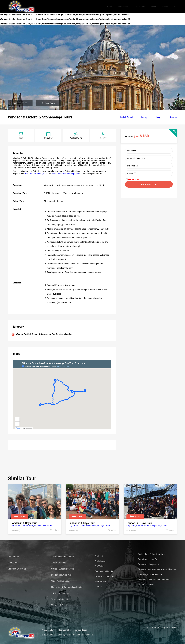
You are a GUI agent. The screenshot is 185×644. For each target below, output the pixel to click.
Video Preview (51, 103)
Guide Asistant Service (61, 581)
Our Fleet (99, 556)
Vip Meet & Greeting (17, 569)
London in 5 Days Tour (139, 523)
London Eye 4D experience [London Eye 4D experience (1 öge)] (150, 574)
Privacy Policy (49, 630)
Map (158, 117)
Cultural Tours (27, 526)
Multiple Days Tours (43, 526)
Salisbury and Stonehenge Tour (66, 174)
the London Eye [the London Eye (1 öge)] (145, 579)
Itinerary (144, 117)
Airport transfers (59, 563)
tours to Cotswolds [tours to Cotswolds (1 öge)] (146, 585)
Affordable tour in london (63, 557)
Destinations (123, 7)
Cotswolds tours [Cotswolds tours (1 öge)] (169, 569)
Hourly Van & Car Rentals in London (67, 587)
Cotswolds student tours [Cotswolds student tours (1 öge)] (149, 569)
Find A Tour (140, 7)
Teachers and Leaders (105, 571)
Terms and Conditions (61, 599)
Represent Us (65, 630)
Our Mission (100, 561)
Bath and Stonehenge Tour (37, 174)
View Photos (22, 103)
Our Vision (99, 566)
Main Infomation (128, 117)
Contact (165, 7)
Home (110, 7)
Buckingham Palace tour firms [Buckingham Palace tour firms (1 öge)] (152, 554)
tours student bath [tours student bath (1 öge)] (161, 579)
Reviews (173, 117)
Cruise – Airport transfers (63, 569)
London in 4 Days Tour (82, 523)
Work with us (100, 582)
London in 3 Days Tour (24, 523)
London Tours (82, 630)
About (153, 7)
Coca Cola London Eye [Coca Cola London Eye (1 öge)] (148, 559)
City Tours (15, 526)
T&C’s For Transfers (60, 593)
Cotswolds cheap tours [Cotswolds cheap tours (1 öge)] (148, 564)
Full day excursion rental (62, 575)
